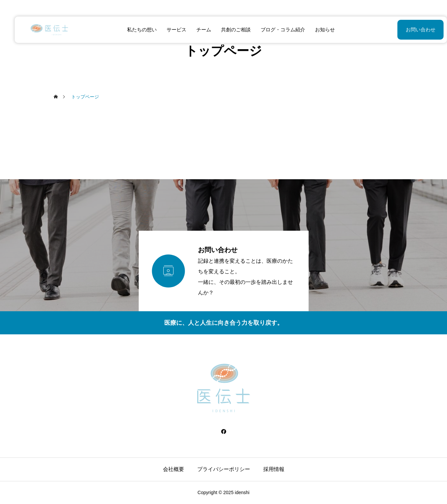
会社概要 (174, 469)
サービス (169, 30)
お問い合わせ (404, 30)
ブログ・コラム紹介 (276, 30)
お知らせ (318, 30)
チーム (196, 30)
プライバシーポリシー (224, 469)
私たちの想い (135, 30)
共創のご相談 (229, 30)
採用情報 (274, 469)
